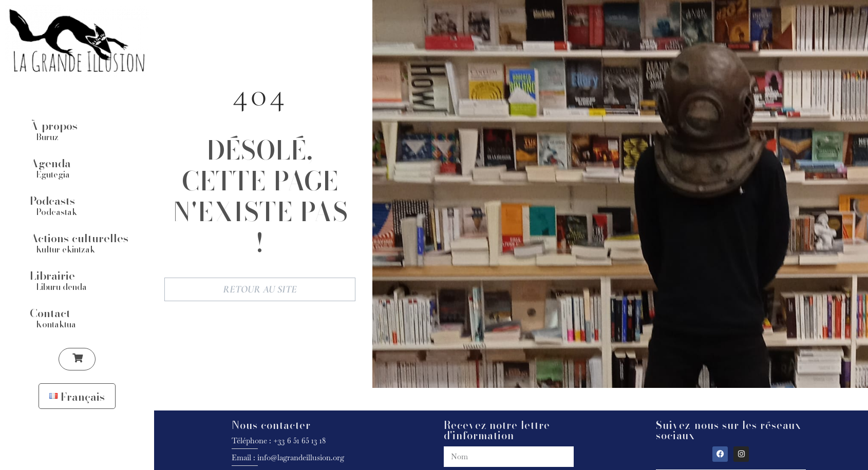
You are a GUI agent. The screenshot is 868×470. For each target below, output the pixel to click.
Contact (50, 312)
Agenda (50, 163)
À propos (54, 125)
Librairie (52, 275)
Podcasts (52, 200)
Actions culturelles (79, 238)
